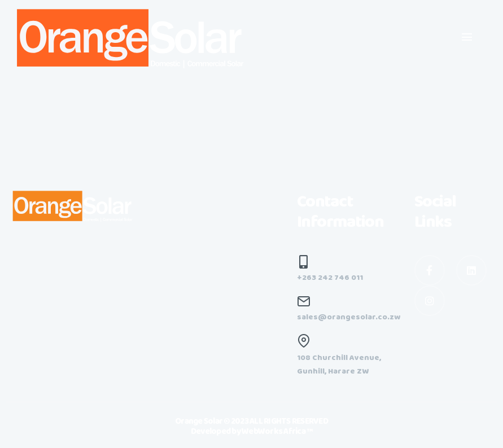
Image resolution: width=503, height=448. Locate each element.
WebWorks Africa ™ (277, 432)
